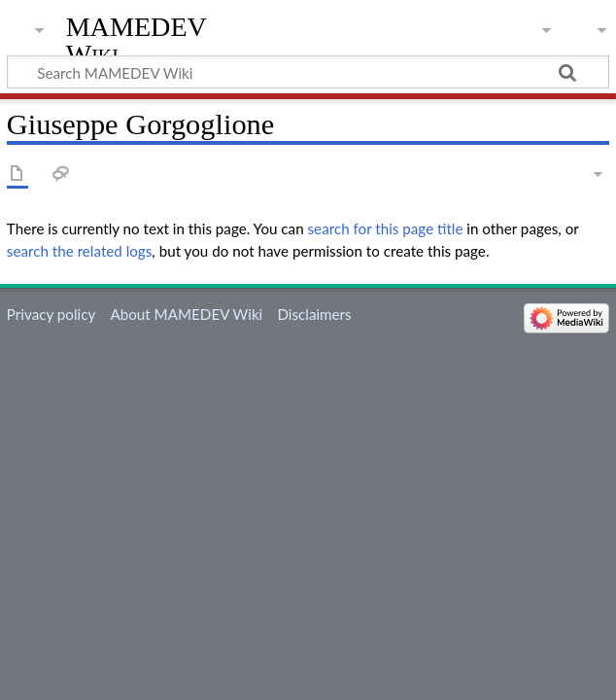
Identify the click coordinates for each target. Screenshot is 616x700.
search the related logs (80, 251)
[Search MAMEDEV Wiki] (308, 72)
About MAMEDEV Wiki (186, 314)
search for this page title (386, 228)
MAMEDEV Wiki (137, 40)
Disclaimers (314, 314)
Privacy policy (51, 314)
